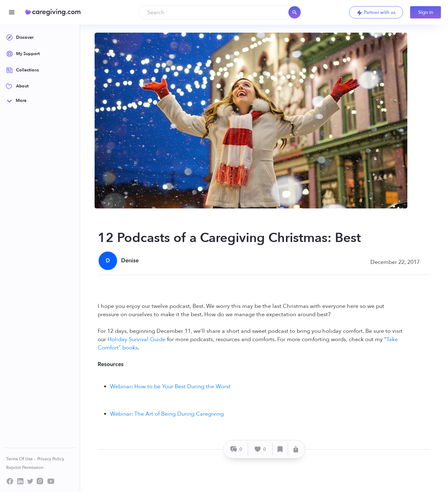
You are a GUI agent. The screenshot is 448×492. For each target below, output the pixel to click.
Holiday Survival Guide (136, 339)
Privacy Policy (51, 459)
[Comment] (236, 449)
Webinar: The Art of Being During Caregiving (167, 414)
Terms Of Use (21, 459)
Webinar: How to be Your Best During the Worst (170, 387)
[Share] (296, 449)
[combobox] (220, 12)
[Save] (280, 449)
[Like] (260, 449)
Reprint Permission (25, 468)
